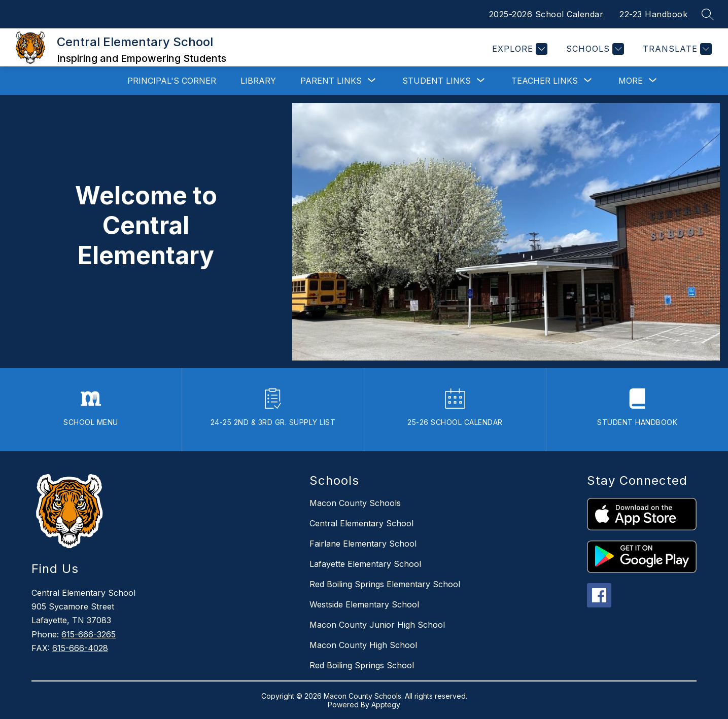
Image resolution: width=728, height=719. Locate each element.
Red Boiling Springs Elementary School (385, 584)
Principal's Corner (172, 81)
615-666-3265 (89, 634)
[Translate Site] (676, 49)
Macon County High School (363, 645)
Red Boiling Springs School (362, 665)
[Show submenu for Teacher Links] (545, 81)
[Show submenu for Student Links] (437, 81)
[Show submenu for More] (631, 81)
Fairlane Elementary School (363, 544)
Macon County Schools (355, 503)
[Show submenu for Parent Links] (331, 81)
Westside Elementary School (364, 604)
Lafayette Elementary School (365, 564)
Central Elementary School (361, 523)
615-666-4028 (80, 648)
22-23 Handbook (653, 14)
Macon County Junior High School (377, 625)
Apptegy (386, 705)
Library (258, 81)
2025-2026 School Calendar (546, 14)
